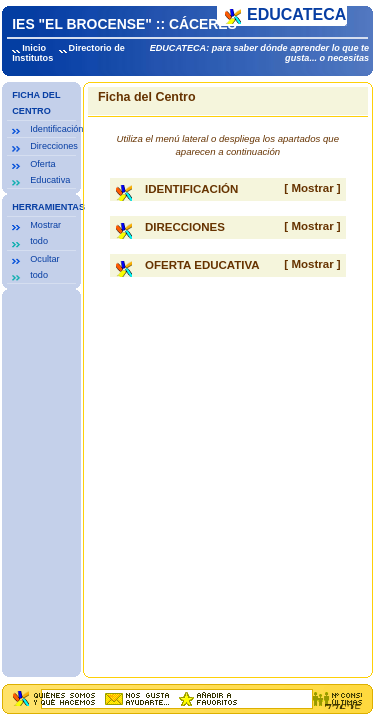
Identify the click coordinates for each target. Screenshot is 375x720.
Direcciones (54, 146)
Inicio (34, 48)
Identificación (56, 129)
